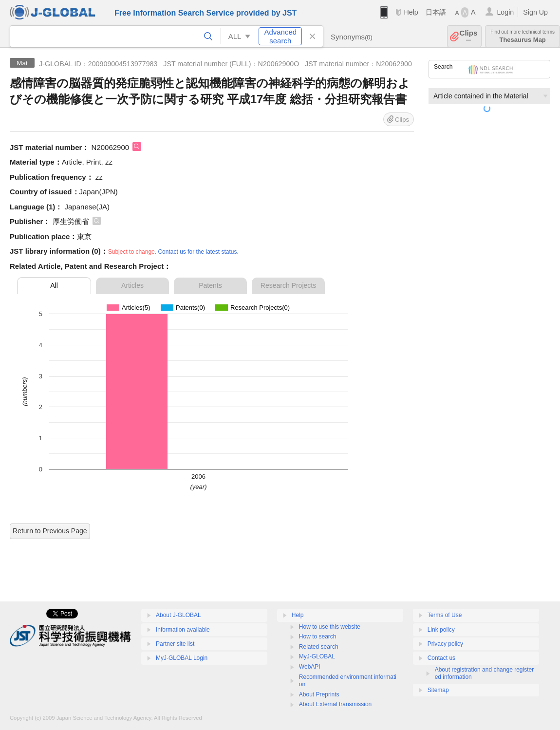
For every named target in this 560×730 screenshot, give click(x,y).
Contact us (441, 658)
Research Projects (288, 285)
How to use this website (330, 627)
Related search (319, 647)
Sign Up (535, 12)
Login (505, 12)
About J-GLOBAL (178, 615)
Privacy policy (445, 644)
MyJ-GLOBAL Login (182, 658)
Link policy (441, 630)
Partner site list (175, 644)
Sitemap (438, 690)
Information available (183, 630)
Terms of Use (445, 615)
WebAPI (310, 667)
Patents (210, 285)
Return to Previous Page (50, 531)
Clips (469, 36)
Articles (132, 285)
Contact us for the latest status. (198, 252)
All (54, 285)
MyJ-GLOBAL (317, 656)
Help (411, 12)
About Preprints (319, 694)
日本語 (436, 12)
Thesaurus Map (523, 36)
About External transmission (335, 704)
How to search (318, 636)
